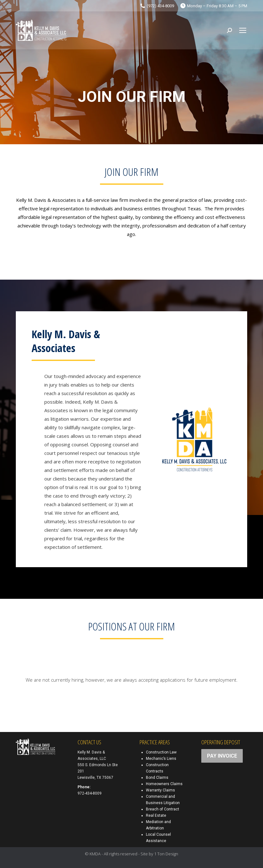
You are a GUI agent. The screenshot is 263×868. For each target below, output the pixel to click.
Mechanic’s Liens (161, 759)
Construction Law (161, 752)
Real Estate (156, 815)
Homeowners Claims (164, 784)
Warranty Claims (160, 790)
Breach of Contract (163, 809)
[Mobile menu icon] (243, 30)
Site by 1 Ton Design (159, 854)
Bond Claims (157, 778)
